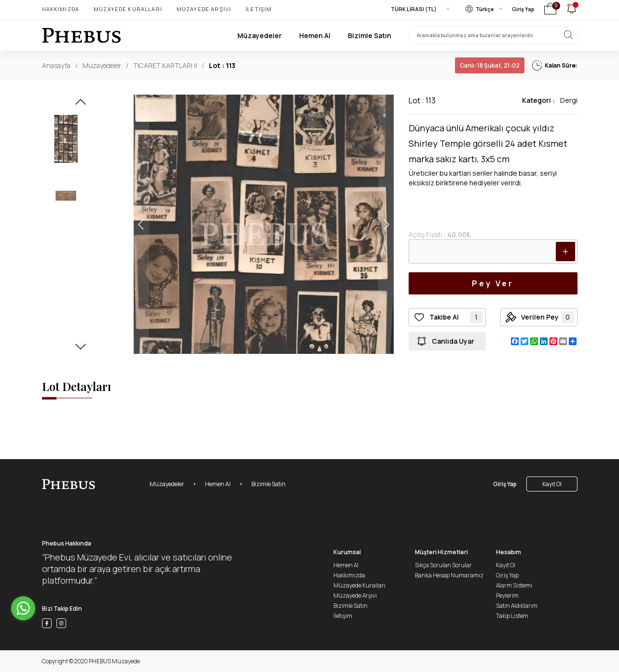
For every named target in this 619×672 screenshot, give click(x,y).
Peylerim (507, 595)
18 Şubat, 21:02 (490, 65)
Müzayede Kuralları (128, 9)
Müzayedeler (260, 35)
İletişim (259, 9)
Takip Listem (512, 616)
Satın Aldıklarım (517, 606)
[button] (81, 105)
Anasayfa (56, 65)
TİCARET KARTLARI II (165, 65)
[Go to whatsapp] (23, 608)
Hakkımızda (61, 9)
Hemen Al (315, 35)
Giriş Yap (523, 9)
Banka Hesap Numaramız (449, 575)
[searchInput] (493, 35)
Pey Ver (493, 283)
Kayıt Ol (552, 484)
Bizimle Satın (370, 35)
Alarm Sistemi (514, 585)
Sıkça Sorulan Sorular (443, 565)
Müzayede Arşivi (204, 9)
